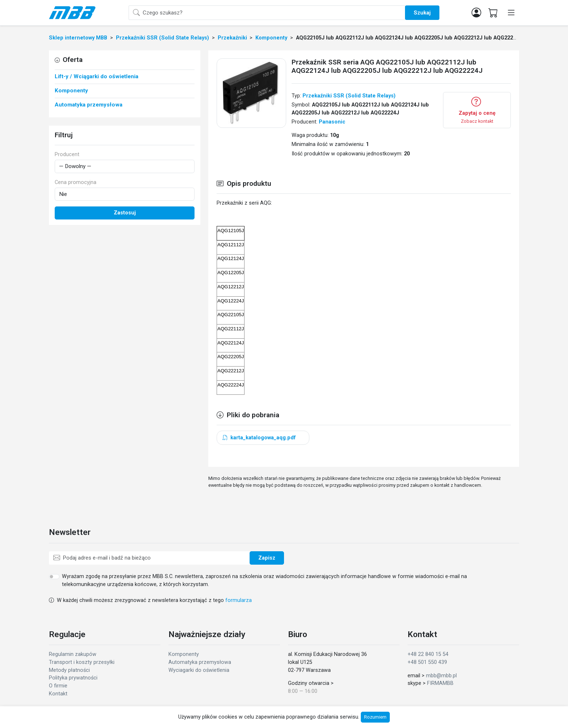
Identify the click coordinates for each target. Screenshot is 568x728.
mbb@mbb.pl (441, 676)
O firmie (58, 686)
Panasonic (332, 122)
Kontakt (58, 694)
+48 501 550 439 (427, 662)
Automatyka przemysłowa (200, 662)
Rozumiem (375, 717)
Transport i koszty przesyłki (82, 662)
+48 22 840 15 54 (428, 654)
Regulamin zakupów (73, 654)
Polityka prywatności (73, 678)
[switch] (54, 577)
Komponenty (184, 654)
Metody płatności (69, 670)
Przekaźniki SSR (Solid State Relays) (349, 96)
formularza (239, 600)
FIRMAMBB (440, 683)
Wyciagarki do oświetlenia (199, 670)
